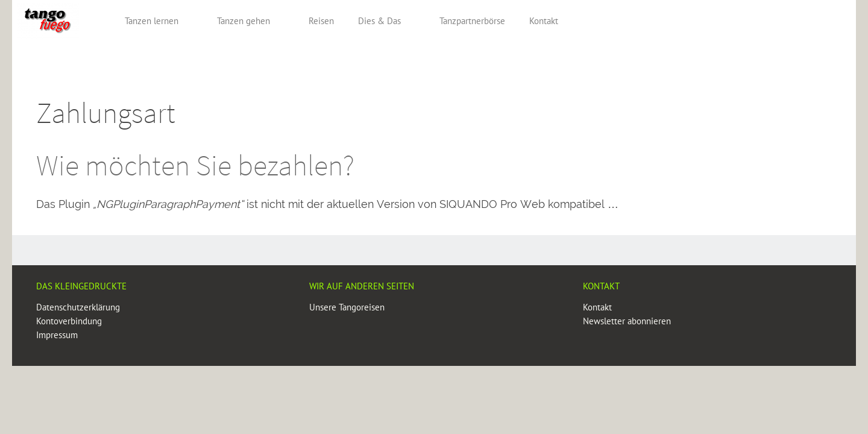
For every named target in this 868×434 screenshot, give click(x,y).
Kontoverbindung (69, 321)
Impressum (57, 335)
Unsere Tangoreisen (347, 307)
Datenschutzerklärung (78, 307)
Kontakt (597, 307)
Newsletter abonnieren (627, 321)
